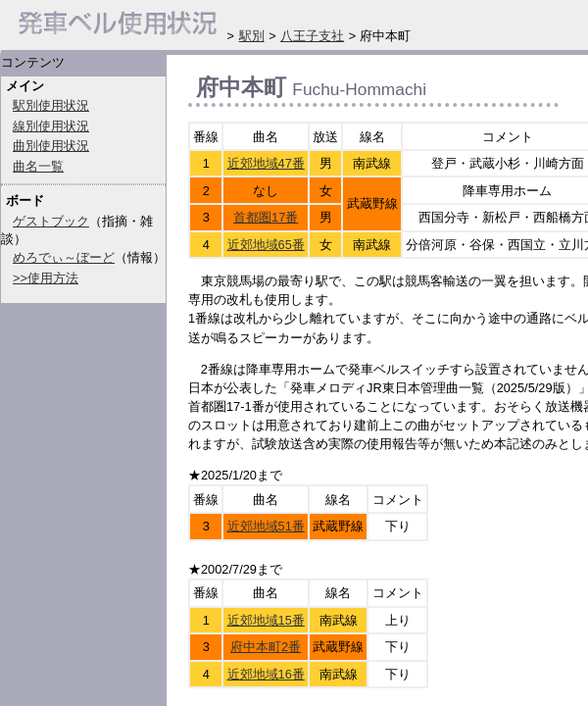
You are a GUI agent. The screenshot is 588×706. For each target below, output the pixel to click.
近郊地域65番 (266, 245)
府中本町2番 (266, 647)
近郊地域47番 (266, 163)
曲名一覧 (38, 166)
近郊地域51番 (266, 526)
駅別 (252, 36)
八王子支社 (312, 36)
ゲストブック (51, 221)
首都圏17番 (266, 217)
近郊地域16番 (266, 674)
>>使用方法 (46, 278)
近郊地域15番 (266, 620)
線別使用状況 (51, 126)
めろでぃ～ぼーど (64, 257)
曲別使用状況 (51, 146)
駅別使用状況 (51, 105)
